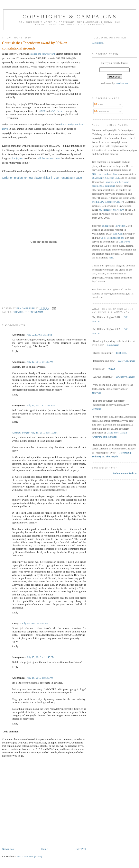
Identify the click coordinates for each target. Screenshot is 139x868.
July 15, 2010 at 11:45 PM (40, 657)
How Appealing (127, 361)
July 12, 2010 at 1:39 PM (40, 362)
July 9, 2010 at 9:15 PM (39, 335)
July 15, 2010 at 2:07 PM (35, 623)
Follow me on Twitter (125, 473)
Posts (99, 104)
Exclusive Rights (126, 377)
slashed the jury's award (42, 54)
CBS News (124, 242)
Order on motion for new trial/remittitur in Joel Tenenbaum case (42, 178)
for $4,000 (17, 158)
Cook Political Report (112, 238)
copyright (20, 312)
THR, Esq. (121, 353)
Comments (102, 111)
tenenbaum (36, 312)
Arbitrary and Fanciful (105, 437)
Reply (15, 351)
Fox (115, 174)
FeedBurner (122, 83)
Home (45, 849)
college (106, 226)
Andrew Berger (21, 433)
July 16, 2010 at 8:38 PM (40, 678)
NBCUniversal (100, 174)
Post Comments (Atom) (29, 856)
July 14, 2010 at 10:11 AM (41, 405)
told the (48, 158)
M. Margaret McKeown (112, 210)
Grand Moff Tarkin (117, 433)
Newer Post (8, 849)
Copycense (113, 345)
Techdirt (96, 409)
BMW (43, 111)
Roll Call (118, 234)
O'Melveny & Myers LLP (106, 178)
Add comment (11, 732)
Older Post (80, 849)
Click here (98, 43)
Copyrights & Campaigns (70, 17)
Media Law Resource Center (107, 202)
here (111, 258)
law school (121, 226)
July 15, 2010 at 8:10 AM (44, 433)
